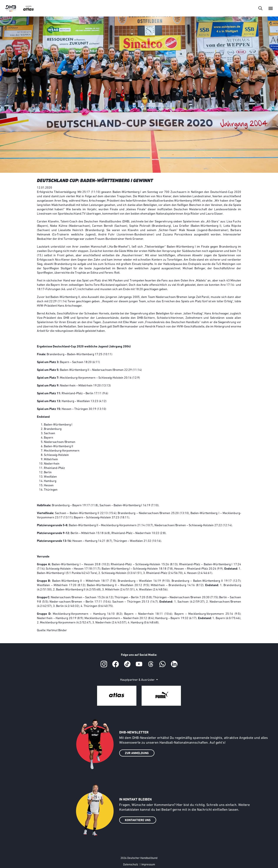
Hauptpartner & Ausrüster (138, 680)
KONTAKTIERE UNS (138, 820)
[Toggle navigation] (260, 8)
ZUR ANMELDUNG (137, 753)
